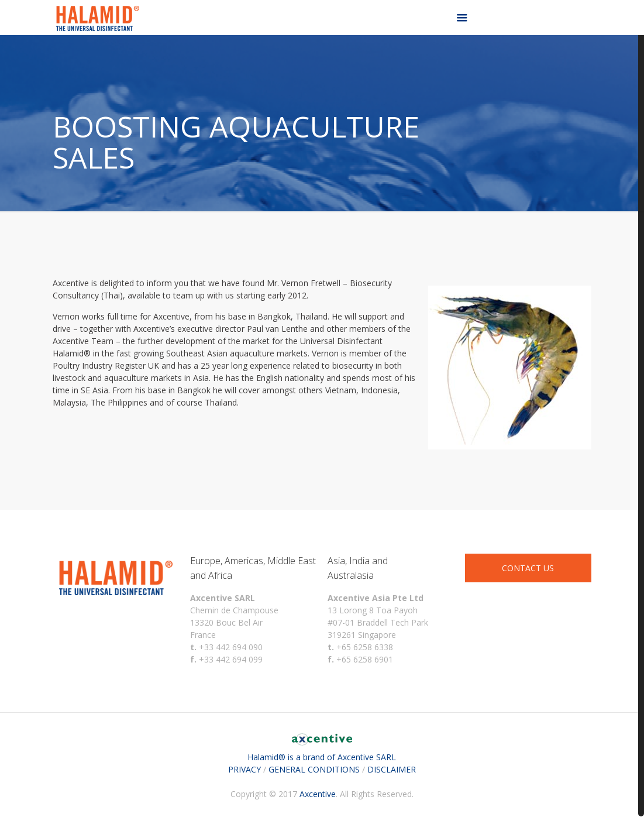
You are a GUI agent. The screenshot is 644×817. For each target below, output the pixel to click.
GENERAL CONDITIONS (314, 769)
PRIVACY (244, 769)
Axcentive (318, 794)
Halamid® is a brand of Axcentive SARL (322, 751)
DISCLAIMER (392, 769)
